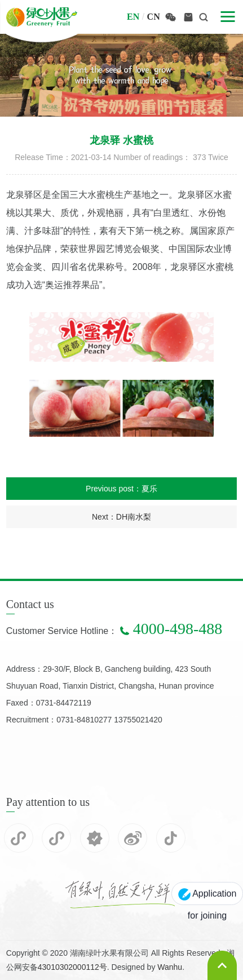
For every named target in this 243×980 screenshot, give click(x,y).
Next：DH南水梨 (121, 517)
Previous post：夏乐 (121, 489)
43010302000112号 (72, 967)
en (133, 17)
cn (154, 17)
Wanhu (170, 967)
